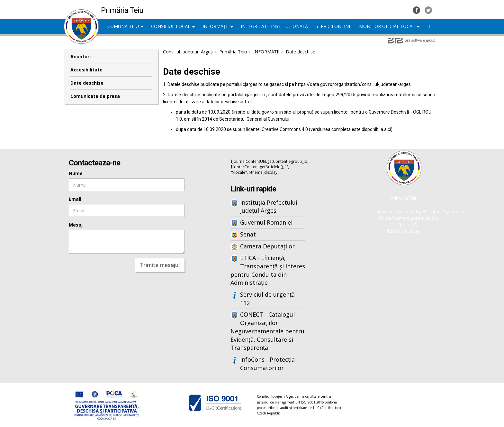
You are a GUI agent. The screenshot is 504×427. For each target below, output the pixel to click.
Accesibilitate (86, 70)
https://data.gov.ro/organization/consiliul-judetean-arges (353, 84)
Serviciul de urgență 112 (267, 299)
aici (387, 129)
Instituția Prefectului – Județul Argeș (271, 207)
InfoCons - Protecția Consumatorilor (267, 364)
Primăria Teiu (233, 52)
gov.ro (268, 112)
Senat (248, 234)
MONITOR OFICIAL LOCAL (389, 26)
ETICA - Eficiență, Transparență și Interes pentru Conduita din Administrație (268, 270)
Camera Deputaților (267, 246)
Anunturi (81, 56)
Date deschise (87, 83)
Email (75, 199)
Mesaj (76, 225)
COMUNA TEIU (125, 26)
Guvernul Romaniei (266, 222)
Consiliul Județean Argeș (188, 52)
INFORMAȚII (218, 26)
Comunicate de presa (95, 96)
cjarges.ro (253, 84)
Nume (76, 173)
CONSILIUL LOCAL (173, 26)
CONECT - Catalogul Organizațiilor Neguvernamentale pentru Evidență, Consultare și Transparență (267, 331)
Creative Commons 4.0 (285, 129)
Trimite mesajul (160, 265)
